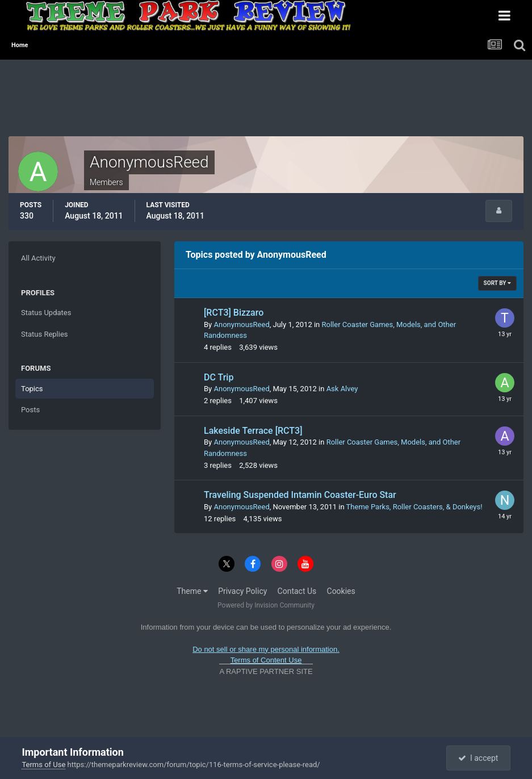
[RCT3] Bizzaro (234, 313)
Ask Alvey (342, 389)
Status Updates (46, 313)
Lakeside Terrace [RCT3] (253, 431)
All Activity (38, 258)
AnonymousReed (241, 324)
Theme (192, 591)
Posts (30, 410)
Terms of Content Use (266, 660)
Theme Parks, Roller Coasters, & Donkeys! (414, 507)
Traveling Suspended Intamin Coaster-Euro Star (300, 495)
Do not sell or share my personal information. (266, 649)
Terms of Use (43, 765)
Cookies (341, 591)
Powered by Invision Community (266, 605)
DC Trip (219, 377)
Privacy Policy (242, 591)
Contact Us (297, 591)
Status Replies (45, 334)
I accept (478, 758)
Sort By (497, 283)
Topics (32, 389)
